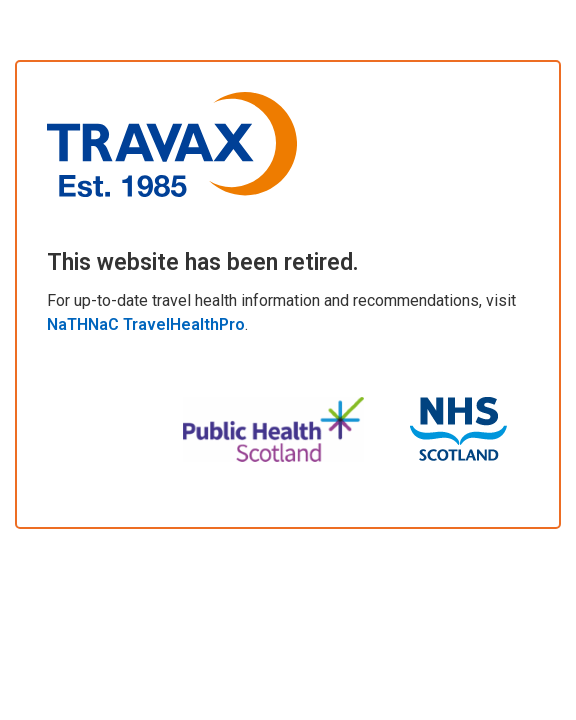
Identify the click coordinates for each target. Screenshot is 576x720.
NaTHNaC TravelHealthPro (146, 324)
